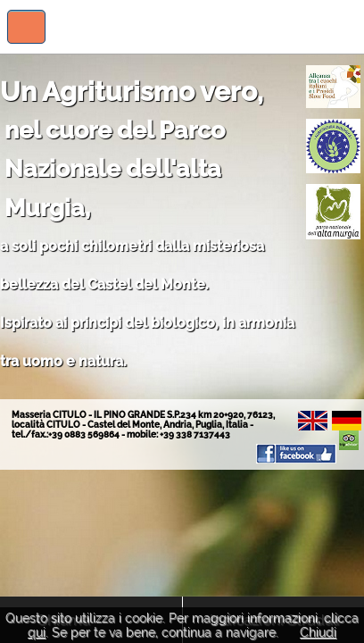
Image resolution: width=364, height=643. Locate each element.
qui (37, 632)
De (347, 421)
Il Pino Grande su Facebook (296, 454)
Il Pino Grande (304, 27)
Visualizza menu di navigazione (26, 27)
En (313, 421)
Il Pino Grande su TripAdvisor (349, 440)
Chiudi (318, 632)
